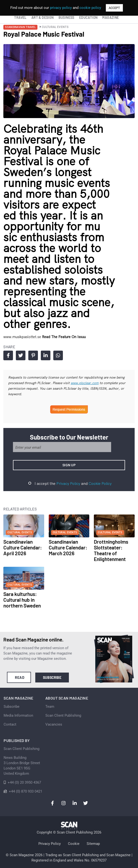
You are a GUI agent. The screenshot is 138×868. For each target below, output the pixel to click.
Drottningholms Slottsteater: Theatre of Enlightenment (111, 550)
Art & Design (43, 17)
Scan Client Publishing (63, 715)
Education (88, 17)
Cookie (74, 844)
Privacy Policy (68, 483)
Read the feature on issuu (64, 337)
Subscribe (52, 677)
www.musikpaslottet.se (23, 337)
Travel (20, 17)
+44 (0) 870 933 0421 (26, 791)
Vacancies (54, 724)
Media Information (18, 715)
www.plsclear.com (85, 383)
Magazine (111, 17)
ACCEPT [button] (114, 8)
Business (66, 17)
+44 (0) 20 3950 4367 (24, 782)
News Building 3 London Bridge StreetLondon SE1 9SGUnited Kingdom (22, 766)
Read (20, 677)
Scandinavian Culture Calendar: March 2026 (68, 547)
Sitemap (93, 844)
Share (8, 355)
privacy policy (61, 8)
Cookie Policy (100, 483)
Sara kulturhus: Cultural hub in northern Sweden (22, 600)
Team (50, 707)
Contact (10, 724)
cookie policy (90, 8)
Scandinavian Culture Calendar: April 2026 (23, 547)
